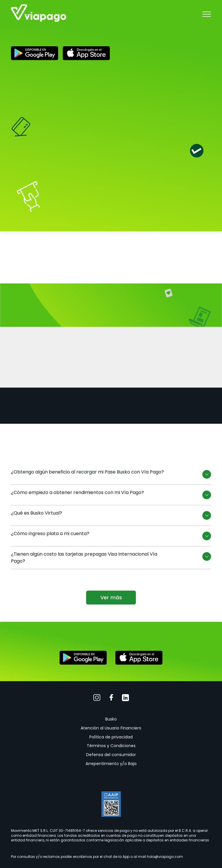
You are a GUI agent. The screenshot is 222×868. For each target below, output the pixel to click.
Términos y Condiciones (111, 746)
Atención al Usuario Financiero (111, 728)
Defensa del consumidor (111, 755)
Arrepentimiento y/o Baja (111, 764)
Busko (111, 719)
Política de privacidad (111, 737)
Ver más (111, 597)
